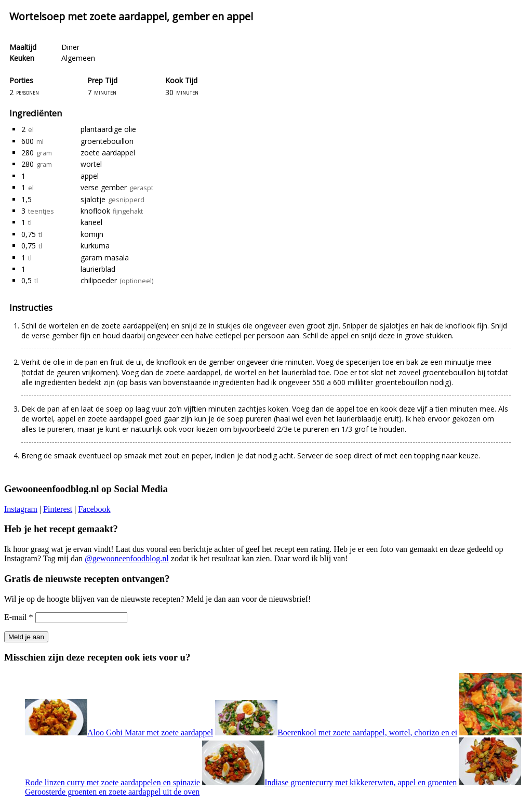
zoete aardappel (108, 153)
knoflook (95, 211)
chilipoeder (99, 280)
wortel (91, 164)
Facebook (94, 509)
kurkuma (95, 246)
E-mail (19, 617)
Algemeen (78, 58)
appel (90, 176)
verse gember (104, 187)
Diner (70, 47)
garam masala (105, 258)
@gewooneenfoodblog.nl (127, 558)
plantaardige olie (108, 129)
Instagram (21, 509)
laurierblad (98, 269)
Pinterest (58, 509)
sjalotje (93, 199)
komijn (92, 234)
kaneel (91, 222)
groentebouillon (107, 141)
